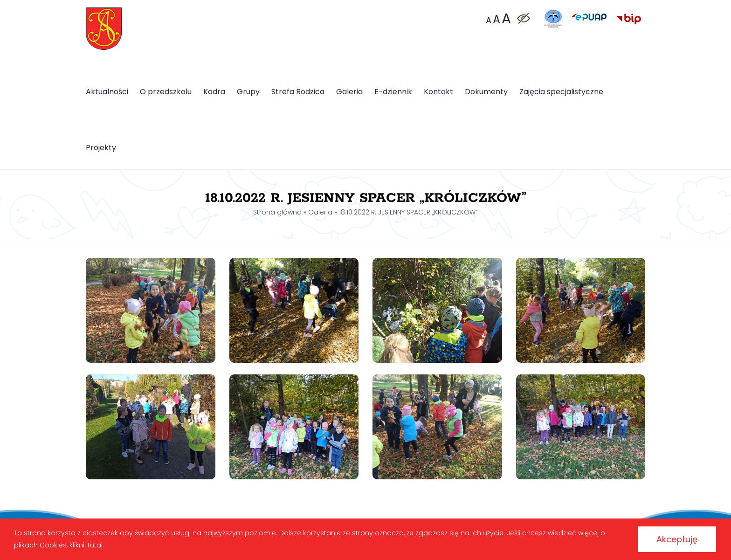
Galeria (320, 212)
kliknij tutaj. (87, 545)
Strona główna (277, 212)
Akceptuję (677, 539)
